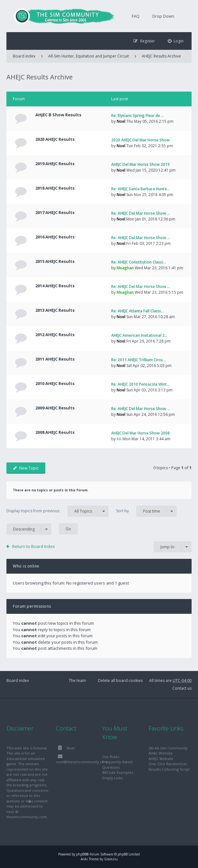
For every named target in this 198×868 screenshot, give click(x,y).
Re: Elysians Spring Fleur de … (138, 116)
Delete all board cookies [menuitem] (120, 680)
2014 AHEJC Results (55, 286)
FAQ (136, 16)
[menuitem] (176, 41)
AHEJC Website (161, 759)
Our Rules (111, 757)
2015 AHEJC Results (55, 261)
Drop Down (163, 16)
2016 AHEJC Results (55, 237)
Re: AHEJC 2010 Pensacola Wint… (140, 384)
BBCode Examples (118, 772)
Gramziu (111, 859)
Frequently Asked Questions (117, 765)
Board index (18, 680)
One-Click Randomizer (168, 764)
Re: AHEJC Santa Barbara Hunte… (140, 189)
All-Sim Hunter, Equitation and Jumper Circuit (89, 56)
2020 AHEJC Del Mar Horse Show (140, 140)
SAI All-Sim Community (168, 748)
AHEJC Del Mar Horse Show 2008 (140, 433)
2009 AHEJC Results (55, 408)
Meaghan (125, 268)
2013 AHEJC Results (55, 310)
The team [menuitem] (77, 680)
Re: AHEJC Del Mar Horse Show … (141, 213)
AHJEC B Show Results (58, 115)
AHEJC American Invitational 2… (139, 335)
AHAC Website (161, 753)
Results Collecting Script (169, 769)
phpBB (81, 854)
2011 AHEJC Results (55, 359)
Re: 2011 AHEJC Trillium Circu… (138, 360)
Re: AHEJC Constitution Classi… (139, 262)
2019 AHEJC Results (55, 164)
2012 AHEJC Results (55, 335)
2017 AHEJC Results (55, 212)
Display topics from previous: (58, 511)
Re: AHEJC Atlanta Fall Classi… (137, 311)
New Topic (26, 468)
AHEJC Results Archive (161, 56)
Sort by (146, 511)
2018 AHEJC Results (55, 188)
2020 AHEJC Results (55, 139)
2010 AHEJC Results (55, 383)
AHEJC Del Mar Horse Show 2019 (140, 164)
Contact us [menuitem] (182, 688)
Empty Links (113, 778)
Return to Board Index (34, 546)
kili (119, 439)
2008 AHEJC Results (55, 432)
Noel (121, 121)
